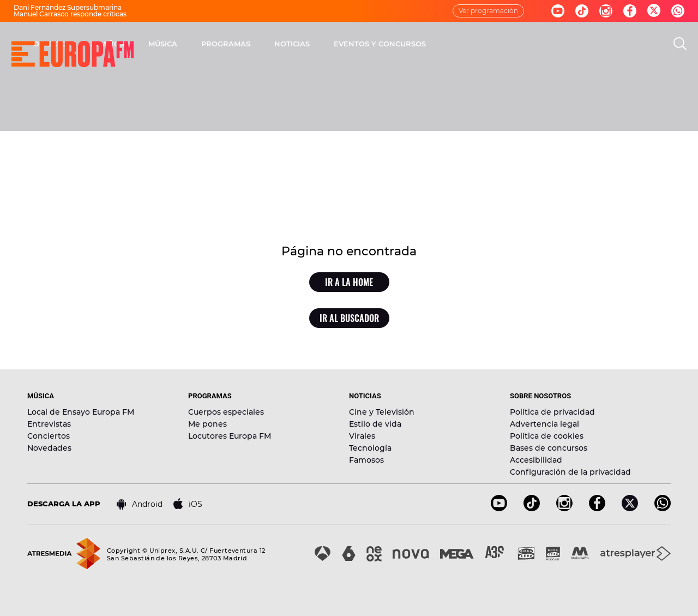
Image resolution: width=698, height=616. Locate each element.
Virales (362, 436)
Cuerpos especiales (226, 412)
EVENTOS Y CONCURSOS (523, 44)
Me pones (207, 424)
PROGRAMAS (369, 44)
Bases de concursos (549, 448)
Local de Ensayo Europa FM (81, 412)
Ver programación (488, 11)
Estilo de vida (375, 424)
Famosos (366, 460)
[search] (680, 44)
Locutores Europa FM (230, 436)
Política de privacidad (552, 412)
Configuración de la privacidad (570, 472)
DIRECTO (194, 44)
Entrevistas (49, 424)
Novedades (49, 448)
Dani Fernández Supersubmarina (68, 7)
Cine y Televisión (382, 412)
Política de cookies (547, 436)
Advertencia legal (544, 424)
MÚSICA (306, 44)
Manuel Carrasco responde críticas (70, 14)
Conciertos (49, 436)
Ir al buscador (349, 318)
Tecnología (370, 448)
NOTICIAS (435, 44)
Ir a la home (349, 282)
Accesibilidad (536, 460)
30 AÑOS (251, 44)
